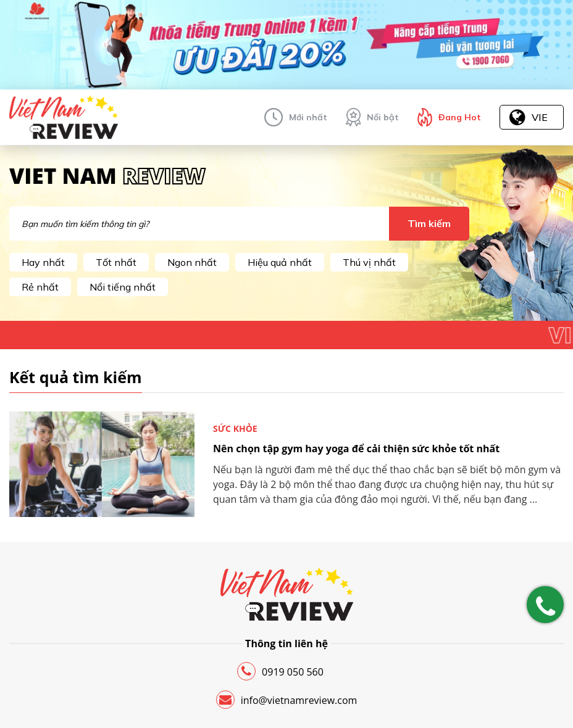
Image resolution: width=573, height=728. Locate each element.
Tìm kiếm (429, 223)
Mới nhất (308, 117)
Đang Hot (460, 117)
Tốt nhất (116, 262)
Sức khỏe (235, 428)
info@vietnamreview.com (287, 700)
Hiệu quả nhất (280, 262)
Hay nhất (43, 262)
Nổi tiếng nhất (123, 287)
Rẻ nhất (40, 287)
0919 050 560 (280, 671)
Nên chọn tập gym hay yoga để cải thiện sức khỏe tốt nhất (356, 449)
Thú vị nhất (369, 262)
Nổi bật (383, 117)
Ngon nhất (192, 262)
